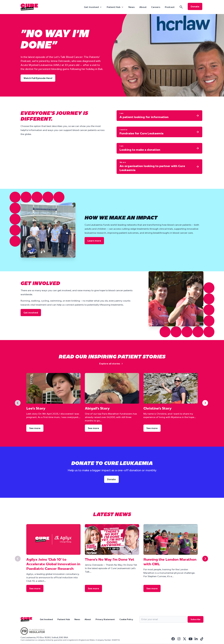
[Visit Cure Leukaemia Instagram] (179, 639)
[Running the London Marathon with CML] (171, 539)
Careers (156, 7)
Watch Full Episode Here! (38, 78)
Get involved (31, 313)
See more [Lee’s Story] (35, 428)
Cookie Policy (126, 619)
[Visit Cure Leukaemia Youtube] (190, 639)
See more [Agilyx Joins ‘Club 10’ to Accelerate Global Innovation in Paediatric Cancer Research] (35, 588)
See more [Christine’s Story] (152, 428)
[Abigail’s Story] (112, 388)
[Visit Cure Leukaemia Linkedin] (196, 639)
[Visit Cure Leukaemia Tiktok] (202, 639)
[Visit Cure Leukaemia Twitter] (185, 639)
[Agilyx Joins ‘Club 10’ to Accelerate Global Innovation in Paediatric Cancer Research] (53, 539)
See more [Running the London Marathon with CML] (152, 588)
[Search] (181, 7)
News (132, 7)
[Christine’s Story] (171, 388)
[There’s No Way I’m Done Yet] (112, 539)
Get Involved (46, 619)
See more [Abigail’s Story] (93, 428)
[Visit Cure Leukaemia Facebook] (173, 639)
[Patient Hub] (115, 7)
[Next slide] (205, 403)
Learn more (94, 241)
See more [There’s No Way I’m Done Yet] (93, 588)
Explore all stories (111, 364)
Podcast (170, 7)
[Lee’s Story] (53, 388)
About (143, 7)
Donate (195, 6)
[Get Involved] (93, 7)
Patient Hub (64, 619)
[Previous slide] (18, 403)
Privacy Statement (105, 619)
